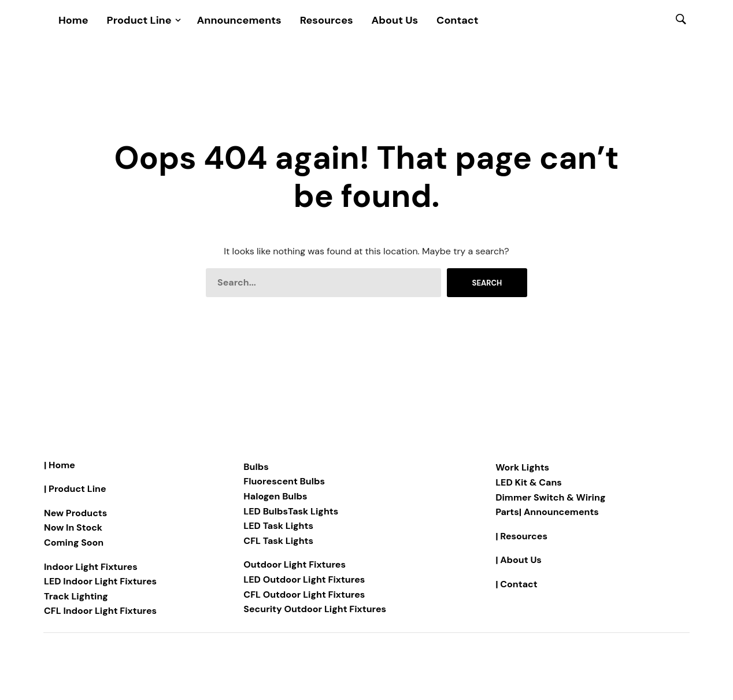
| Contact (516, 584)
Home (73, 20)
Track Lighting (76, 596)
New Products (75, 513)
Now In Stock (73, 527)
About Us (395, 20)
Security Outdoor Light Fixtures (315, 609)
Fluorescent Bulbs (284, 481)
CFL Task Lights (278, 541)
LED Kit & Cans (529, 482)
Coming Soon (74, 542)
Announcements (239, 20)
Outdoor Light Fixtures (295, 564)
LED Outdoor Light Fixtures (304, 579)
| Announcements (559, 512)
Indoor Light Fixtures (91, 567)
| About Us (519, 560)
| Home (60, 465)
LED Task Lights (278, 526)
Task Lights (313, 511)
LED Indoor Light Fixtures (100, 581)
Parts (507, 512)
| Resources (521, 536)
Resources (327, 20)
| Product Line (75, 489)
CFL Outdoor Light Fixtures (304, 595)
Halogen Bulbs (275, 496)
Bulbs (256, 467)
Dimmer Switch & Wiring (550, 497)
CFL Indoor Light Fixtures (100, 611)
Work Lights (522, 467)
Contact (457, 20)
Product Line (139, 20)
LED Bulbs (266, 511)
